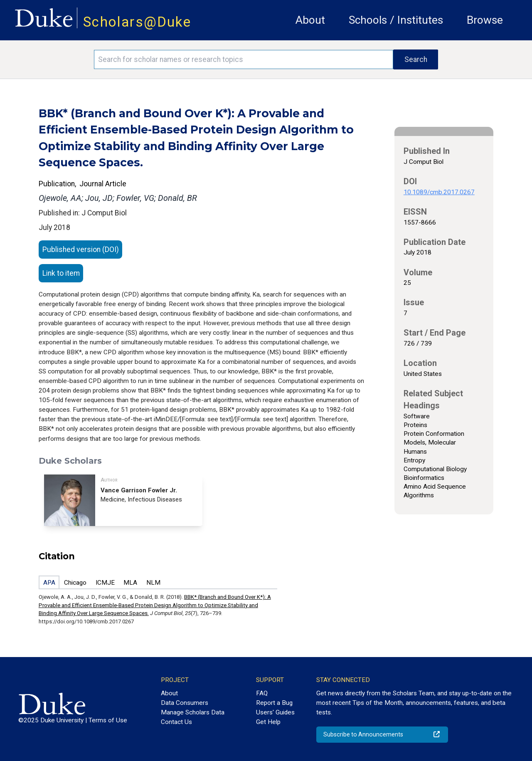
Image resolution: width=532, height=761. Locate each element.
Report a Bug (274, 703)
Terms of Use (108, 720)
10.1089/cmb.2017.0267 (439, 192)
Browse (485, 20)
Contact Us (176, 722)
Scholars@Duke (137, 22)
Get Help (268, 722)
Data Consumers (185, 703)
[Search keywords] (244, 59)
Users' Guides (275, 712)
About (310, 20)
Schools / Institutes (396, 20)
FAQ (262, 693)
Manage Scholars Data (193, 712)
